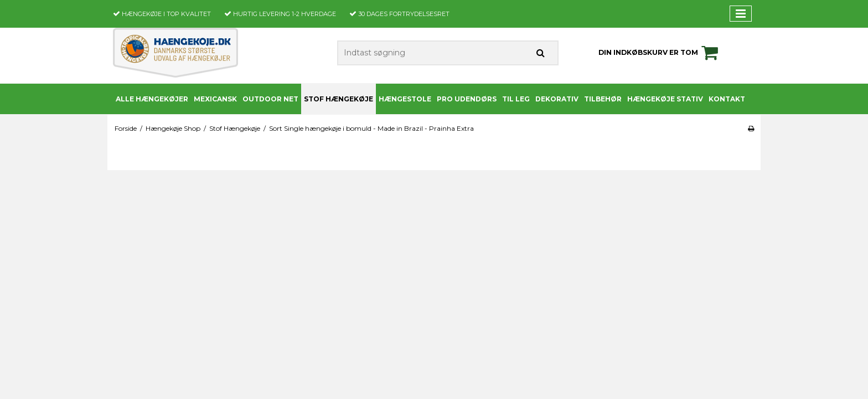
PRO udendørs (467, 99)
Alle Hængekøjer (152, 99)
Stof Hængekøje (339, 99)
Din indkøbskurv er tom (660, 53)
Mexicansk (215, 99)
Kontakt (727, 99)
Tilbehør (603, 99)
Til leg (516, 99)
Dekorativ (557, 99)
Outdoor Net (270, 99)
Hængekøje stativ (665, 99)
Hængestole (405, 99)
